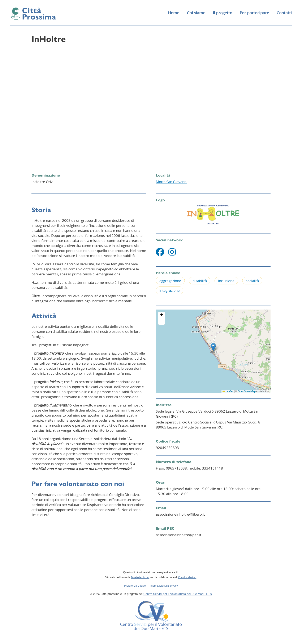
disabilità (200, 281)
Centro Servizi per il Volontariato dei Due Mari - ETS (178, 595)
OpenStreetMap (247, 392)
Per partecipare (254, 13)
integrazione (170, 291)
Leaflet (228, 392)
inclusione (226, 281)
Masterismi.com (140, 578)
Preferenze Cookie (135, 586)
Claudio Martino (187, 578)
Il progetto (223, 13)
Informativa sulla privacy (164, 586)
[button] (213, 348)
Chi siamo (196, 13)
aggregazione (170, 281)
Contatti (284, 13)
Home (174, 13)
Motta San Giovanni (172, 182)
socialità (252, 281)
